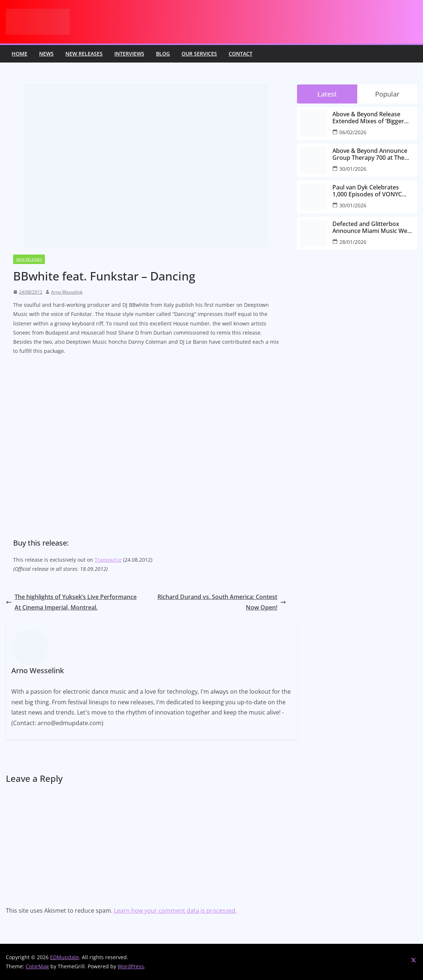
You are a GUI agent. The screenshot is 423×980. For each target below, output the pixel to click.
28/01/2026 (353, 242)
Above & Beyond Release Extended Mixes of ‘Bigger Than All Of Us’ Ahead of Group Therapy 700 (368, 118)
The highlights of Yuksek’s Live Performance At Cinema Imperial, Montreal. (71, 602)
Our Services (199, 54)
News (46, 54)
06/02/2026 (353, 132)
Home (20, 54)
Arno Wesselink (67, 292)
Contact (241, 54)
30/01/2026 (353, 169)
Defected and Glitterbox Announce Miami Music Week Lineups (373, 227)
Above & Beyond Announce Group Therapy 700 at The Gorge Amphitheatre (370, 154)
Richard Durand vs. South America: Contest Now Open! (222, 602)
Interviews (129, 54)
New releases (84, 54)
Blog (163, 54)
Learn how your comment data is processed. (175, 911)
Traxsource (108, 560)
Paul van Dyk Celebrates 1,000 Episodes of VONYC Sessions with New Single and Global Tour (373, 191)
